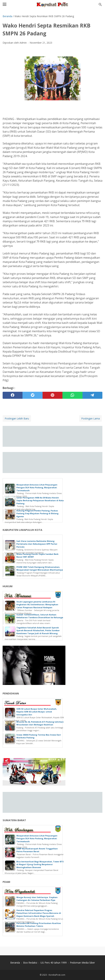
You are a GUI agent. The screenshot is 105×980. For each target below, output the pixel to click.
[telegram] (92, 395)
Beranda (15, 963)
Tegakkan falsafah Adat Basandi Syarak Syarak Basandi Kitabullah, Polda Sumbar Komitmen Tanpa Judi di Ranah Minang (38, 630)
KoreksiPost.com (57, 975)
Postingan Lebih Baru (17, 418)
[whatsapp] (72, 395)
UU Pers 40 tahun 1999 (54, 963)
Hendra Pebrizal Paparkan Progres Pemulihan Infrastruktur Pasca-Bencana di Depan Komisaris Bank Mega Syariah (39, 913)
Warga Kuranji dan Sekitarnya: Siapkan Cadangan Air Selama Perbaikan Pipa (37, 899)
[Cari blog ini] (100, 5)
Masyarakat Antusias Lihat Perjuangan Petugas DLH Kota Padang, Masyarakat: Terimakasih (37, 488)
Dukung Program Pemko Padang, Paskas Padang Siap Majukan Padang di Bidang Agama (37, 513)
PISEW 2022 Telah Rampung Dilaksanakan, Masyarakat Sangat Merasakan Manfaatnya (40, 568)
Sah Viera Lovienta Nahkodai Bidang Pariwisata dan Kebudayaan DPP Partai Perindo (37, 544)
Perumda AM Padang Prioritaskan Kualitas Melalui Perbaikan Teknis (39, 925)
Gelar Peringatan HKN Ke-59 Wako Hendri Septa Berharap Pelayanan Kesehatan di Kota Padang (40, 501)
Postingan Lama (91, 418)
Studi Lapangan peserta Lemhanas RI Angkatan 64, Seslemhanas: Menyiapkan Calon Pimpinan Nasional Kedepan (37, 605)
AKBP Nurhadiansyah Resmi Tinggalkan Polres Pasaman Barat (37, 850)
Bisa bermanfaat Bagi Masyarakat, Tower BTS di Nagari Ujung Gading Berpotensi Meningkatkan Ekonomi (40, 864)
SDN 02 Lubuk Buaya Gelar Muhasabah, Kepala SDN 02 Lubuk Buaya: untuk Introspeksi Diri (37, 712)
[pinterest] (52, 395)
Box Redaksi (30, 963)
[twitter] (32, 395)
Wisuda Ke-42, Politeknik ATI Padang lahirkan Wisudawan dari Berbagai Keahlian (40, 723)
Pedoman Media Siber (82, 963)
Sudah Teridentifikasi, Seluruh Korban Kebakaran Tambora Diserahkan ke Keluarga (40, 616)
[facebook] (13, 395)
